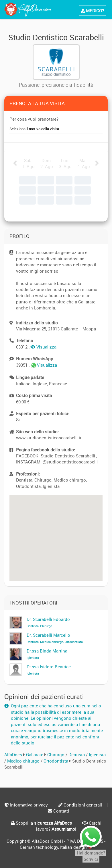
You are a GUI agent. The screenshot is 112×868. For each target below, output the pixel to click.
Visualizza (43, 347)
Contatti (61, 811)
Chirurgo (56, 755)
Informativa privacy (29, 805)
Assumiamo (63, 829)
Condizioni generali (83, 805)
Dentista (77, 755)
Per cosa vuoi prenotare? (34, 119)
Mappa (89, 329)
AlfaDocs (13, 755)
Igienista (97, 755)
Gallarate (35, 755)
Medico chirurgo (24, 761)
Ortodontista (56, 761)
